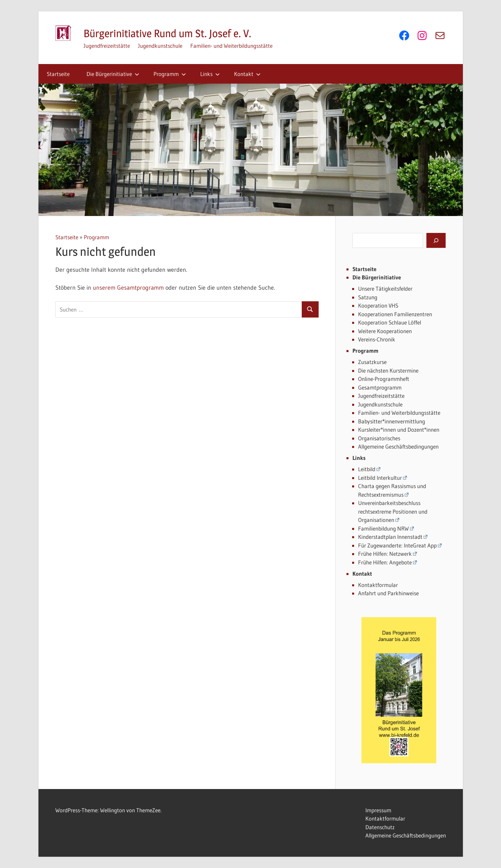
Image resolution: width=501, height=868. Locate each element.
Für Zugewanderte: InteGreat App (397, 545)
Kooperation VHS (378, 305)
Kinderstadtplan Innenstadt (390, 537)
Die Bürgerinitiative (113, 74)
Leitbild (367, 469)
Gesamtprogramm (380, 387)
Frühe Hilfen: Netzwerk (385, 554)
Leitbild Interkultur (380, 478)
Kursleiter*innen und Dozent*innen (399, 430)
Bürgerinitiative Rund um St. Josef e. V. (167, 33)
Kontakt (247, 74)
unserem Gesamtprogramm (128, 288)
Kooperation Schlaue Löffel (390, 322)
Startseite (58, 74)
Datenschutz (380, 827)
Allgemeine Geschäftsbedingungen (398, 446)
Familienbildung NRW (383, 528)
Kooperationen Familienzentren (395, 314)
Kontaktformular (378, 585)
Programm (170, 74)
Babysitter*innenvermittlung (392, 421)
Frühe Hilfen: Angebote (385, 562)
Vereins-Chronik (377, 339)
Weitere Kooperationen (385, 331)
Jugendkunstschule (160, 46)
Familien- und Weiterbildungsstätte (231, 46)
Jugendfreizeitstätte (107, 46)
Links (210, 74)
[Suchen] (436, 240)
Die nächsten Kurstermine (388, 370)
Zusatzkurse (372, 362)
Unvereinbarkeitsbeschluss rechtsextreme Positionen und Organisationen (393, 511)
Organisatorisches (379, 438)
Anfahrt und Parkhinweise (388, 593)
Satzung (368, 297)
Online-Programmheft (384, 379)
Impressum (378, 810)
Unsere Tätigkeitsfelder (385, 289)
